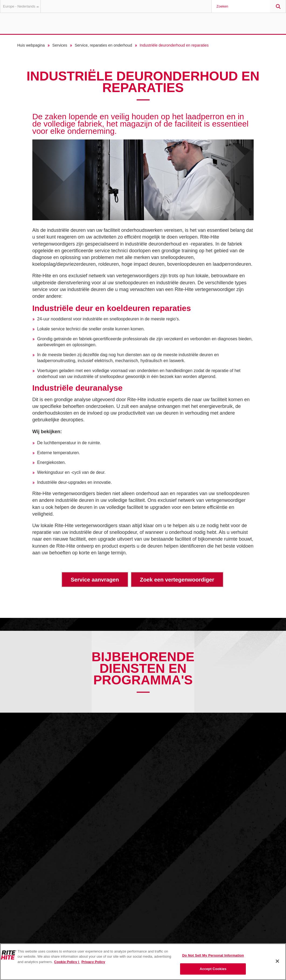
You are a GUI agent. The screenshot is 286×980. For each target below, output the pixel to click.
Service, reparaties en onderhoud (103, 45)
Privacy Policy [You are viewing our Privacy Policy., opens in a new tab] (93, 962)
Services (60, 45)
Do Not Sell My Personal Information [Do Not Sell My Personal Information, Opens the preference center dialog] (213, 955)
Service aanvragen (95, 580)
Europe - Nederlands (22, 6)
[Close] (277, 961)
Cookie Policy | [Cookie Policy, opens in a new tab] (67, 962)
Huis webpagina (31, 45)
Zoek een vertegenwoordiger (177, 580)
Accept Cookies (213, 969)
